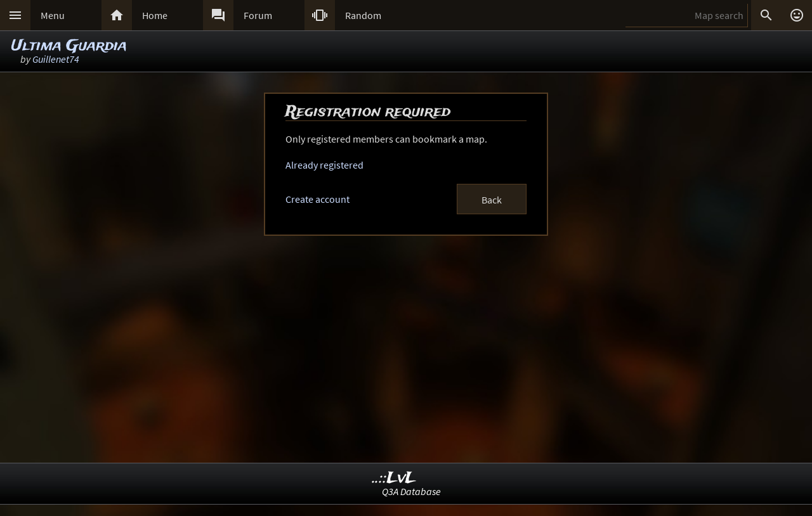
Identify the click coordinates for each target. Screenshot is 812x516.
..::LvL (394, 478)
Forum (258, 15)
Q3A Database (411, 491)
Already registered (324, 165)
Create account (318, 199)
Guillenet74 (56, 59)
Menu (53, 15)
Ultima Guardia (69, 46)
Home (155, 15)
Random (363, 15)
